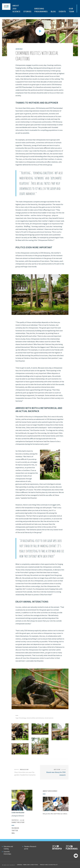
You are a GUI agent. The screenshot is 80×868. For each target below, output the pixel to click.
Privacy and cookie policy (49, 865)
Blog (53, 11)
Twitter (15, 831)
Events (62, 11)
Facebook (15, 828)
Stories (27, 11)
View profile (18, 820)
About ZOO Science (16, 9)
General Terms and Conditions (27, 865)
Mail (13, 833)
